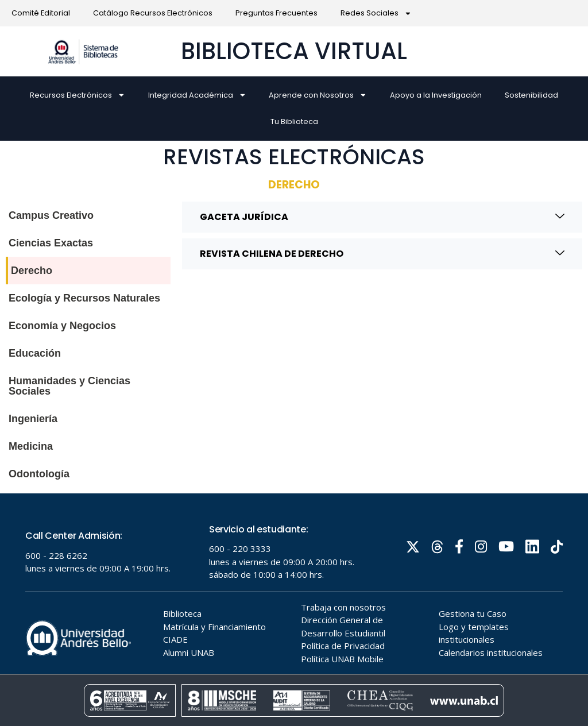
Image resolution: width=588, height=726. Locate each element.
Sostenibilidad (531, 95)
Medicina (31, 446)
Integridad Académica (197, 95)
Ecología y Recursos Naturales (84, 298)
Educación (35, 353)
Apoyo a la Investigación (436, 95)
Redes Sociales (376, 13)
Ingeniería (33, 419)
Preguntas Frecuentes (276, 13)
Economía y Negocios (62, 326)
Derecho (32, 271)
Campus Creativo (51, 215)
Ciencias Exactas (51, 243)
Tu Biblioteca (294, 121)
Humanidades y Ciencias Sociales (69, 386)
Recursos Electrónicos (78, 95)
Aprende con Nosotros (318, 95)
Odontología (39, 474)
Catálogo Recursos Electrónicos (153, 13)
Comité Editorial (41, 13)
